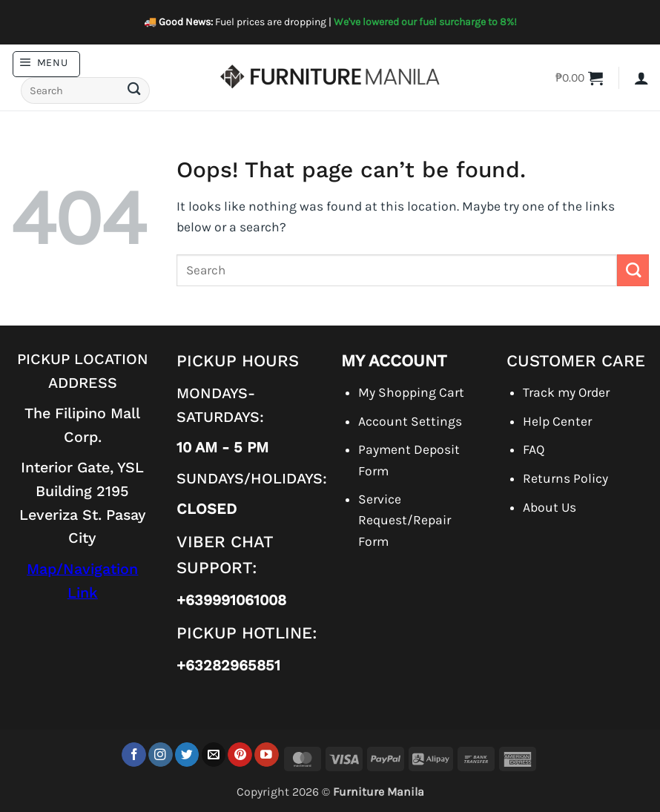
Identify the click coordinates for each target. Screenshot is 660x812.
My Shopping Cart (411, 392)
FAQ (534, 449)
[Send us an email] (214, 755)
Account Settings (410, 421)
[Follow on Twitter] (187, 755)
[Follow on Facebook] (134, 755)
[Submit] (134, 91)
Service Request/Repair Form (405, 520)
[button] (46, 64)
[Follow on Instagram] (161, 755)
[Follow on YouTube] (267, 755)
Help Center (557, 421)
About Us (550, 507)
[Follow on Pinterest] (240, 755)
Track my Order (566, 392)
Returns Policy (565, 478)
